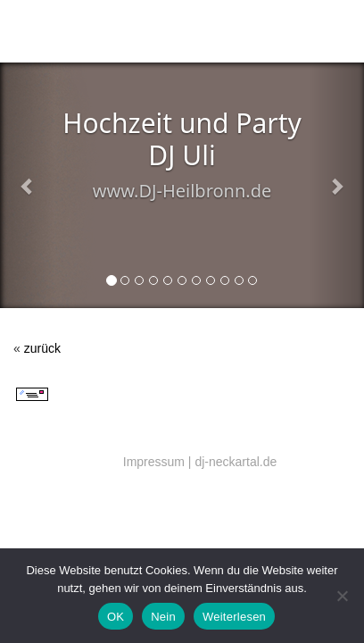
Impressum (154, 462)
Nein (163, 617)
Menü (330, 34)
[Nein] (342, 596)
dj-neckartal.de (236, 462)
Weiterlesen (234, 617)
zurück (42, 348)
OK (116, 617)
